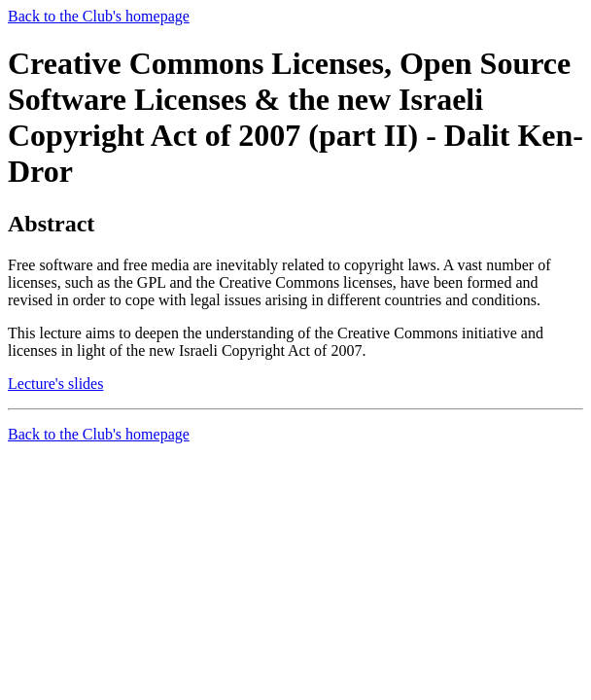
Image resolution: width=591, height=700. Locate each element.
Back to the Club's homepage (99, 16)
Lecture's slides (55, 384)
